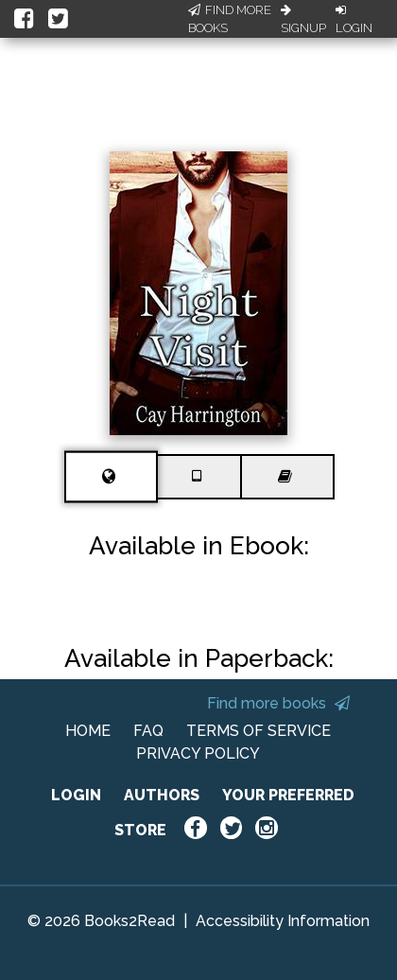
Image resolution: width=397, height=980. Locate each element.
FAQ (148, 731)
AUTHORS (162, 795)
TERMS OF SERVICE (259, 731)
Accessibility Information (283, 921)
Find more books (278, 703)
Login (354, 20)
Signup (303, 20)
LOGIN (76, 795)
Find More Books (230, 19)
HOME (88, 731)
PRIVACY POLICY (198, 753)
